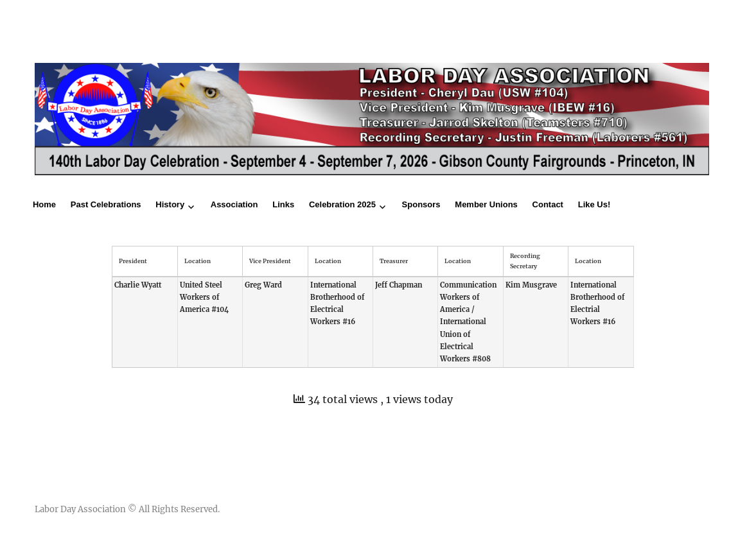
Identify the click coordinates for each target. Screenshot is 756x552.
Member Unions (486, 204)
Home (44, 204)
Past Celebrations (106, 204)
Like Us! (594, 204)
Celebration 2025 (342, 204)
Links (283, 204)
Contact (548, 204)
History (170, 204)
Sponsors (421, 204)
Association (234, 204)
